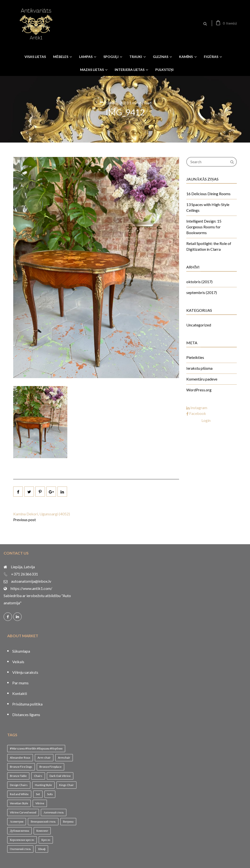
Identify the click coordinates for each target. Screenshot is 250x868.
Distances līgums (26, 715)
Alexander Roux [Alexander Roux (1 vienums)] (20, 758)
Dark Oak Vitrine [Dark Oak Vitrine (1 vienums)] (60, 776)
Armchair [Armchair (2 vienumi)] (64, 758)
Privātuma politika (27, 704)
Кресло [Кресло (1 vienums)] (46, 840)
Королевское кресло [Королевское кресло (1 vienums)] (22, 840)
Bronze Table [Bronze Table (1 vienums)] (18, 776)
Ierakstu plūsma (199, 368)
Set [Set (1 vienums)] (38, 794)
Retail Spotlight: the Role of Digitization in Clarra (209, 246)
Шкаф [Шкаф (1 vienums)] (42, 849)
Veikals (18, 662)
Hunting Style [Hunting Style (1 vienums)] (43, 785)
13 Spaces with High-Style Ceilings (208, 207)
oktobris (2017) (199, 282)
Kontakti (20, 693)
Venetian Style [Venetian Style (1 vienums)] (19, 803)
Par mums (20, 683)
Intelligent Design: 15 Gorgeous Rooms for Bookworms (204, 227)
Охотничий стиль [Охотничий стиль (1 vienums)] (20, 849)
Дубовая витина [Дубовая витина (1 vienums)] (19, 831)
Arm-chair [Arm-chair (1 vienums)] (44, 758)
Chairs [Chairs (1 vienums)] (38, 776)
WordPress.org (199, 390)
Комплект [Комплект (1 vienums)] (42, 831)
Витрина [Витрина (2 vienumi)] (68, 821)
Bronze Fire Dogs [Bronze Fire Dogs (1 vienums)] (21, 767)
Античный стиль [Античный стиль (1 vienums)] (54, 812)
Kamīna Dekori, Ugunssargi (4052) (42, 514)
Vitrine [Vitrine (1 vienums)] (40, 803)
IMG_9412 (125, 112)
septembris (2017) (202, 292)
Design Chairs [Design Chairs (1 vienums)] (19, 785)
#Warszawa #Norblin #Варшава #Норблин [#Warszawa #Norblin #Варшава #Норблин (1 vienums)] (36, 748)
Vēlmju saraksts (25, 672)
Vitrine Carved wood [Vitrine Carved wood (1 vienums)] (23, 812)
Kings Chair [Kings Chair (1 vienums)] (66, 785)
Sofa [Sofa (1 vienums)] (50, 794)
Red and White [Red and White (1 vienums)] (19, 794)
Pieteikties (195, 357)
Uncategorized (199, 325)
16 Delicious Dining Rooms (208, 194)
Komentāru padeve (202, 379)
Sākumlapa (21, 651)
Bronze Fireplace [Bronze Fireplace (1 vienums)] (50, 767)
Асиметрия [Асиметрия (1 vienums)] (17, 821)
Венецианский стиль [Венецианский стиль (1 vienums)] (43, 821)
